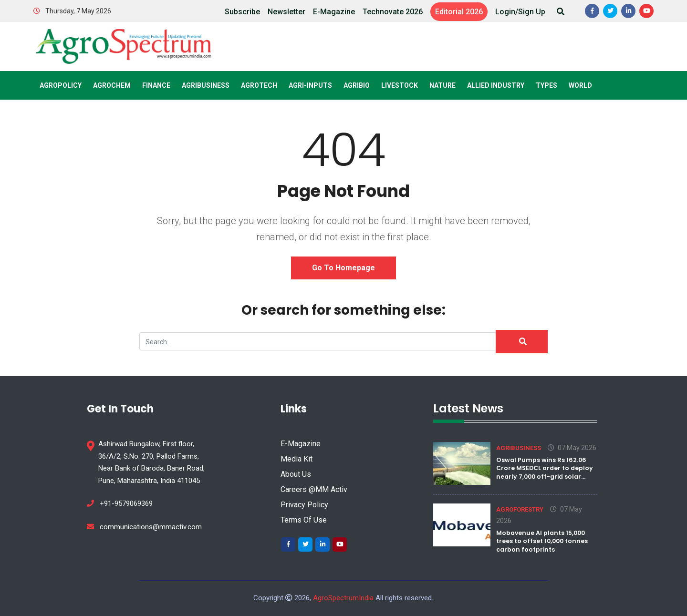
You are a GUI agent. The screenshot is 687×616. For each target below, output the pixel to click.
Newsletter (286, 12)
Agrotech (259, 85)
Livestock (400, 85)
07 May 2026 (572, 448)
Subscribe (242, 12)
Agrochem (112, 85)
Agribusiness (206, 85)
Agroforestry (520, 509)
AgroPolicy (61, 85)
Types (546, 85)
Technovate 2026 (393, 12)
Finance (156, 85)
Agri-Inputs (310, 85)
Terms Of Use (304, 520)
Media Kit (297, 459)
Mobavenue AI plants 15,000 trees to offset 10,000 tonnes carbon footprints (542, 541)
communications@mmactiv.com (144, 527)
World (580, 85)
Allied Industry (496, 85)
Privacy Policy (304, 505)
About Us (296, 474)
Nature (442, 85)
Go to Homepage (343, 268)
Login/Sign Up (520, 12)
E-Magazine (334, 12)
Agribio (357, 85)
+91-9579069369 (120, 503)
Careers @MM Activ (314, 489)
